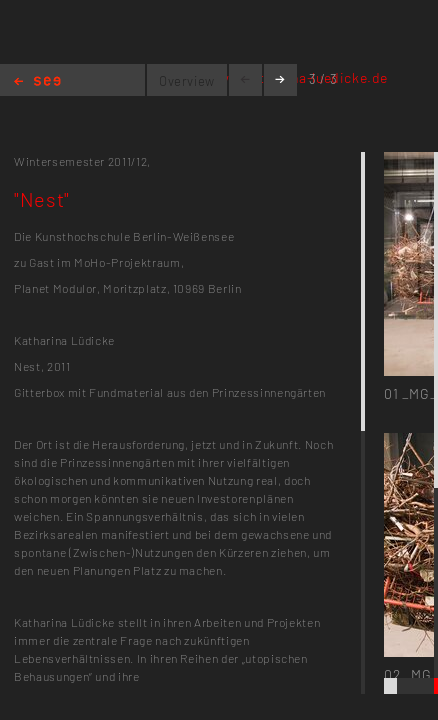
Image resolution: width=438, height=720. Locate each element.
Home (37, 82)
